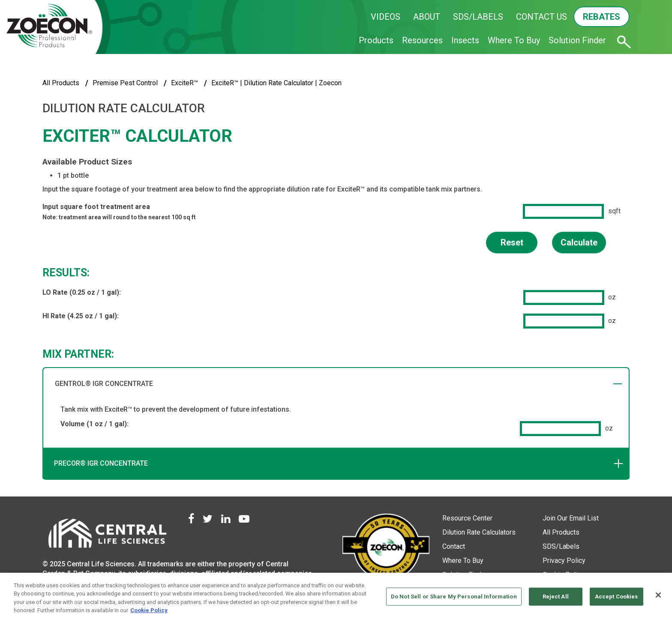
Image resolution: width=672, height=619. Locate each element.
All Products (61, 83)
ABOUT (427, 17)
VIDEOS (385, 17)
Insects (465, 40)
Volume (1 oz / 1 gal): (94, 424)
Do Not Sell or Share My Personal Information (454, 597)
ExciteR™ (184, 83)
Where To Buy (514, 40)
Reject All (556, 597)
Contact (454, 546)
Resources (422, 40)
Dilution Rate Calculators (479, 532)
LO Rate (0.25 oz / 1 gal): (82, 292)
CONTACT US (541, 17)
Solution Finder (577, 40)
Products (376, 40)
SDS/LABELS (478, 17)
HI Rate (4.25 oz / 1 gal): (81, 316)
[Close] (658, 595)
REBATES (601, 17)
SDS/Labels (561, 546)
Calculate (579, 242)
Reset (512, 242)
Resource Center (467, 518)
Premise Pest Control (125, 83)
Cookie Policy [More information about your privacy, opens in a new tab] (149, 610)
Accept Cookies (616, 597)
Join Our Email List (571, 518)
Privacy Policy (564, 561)
